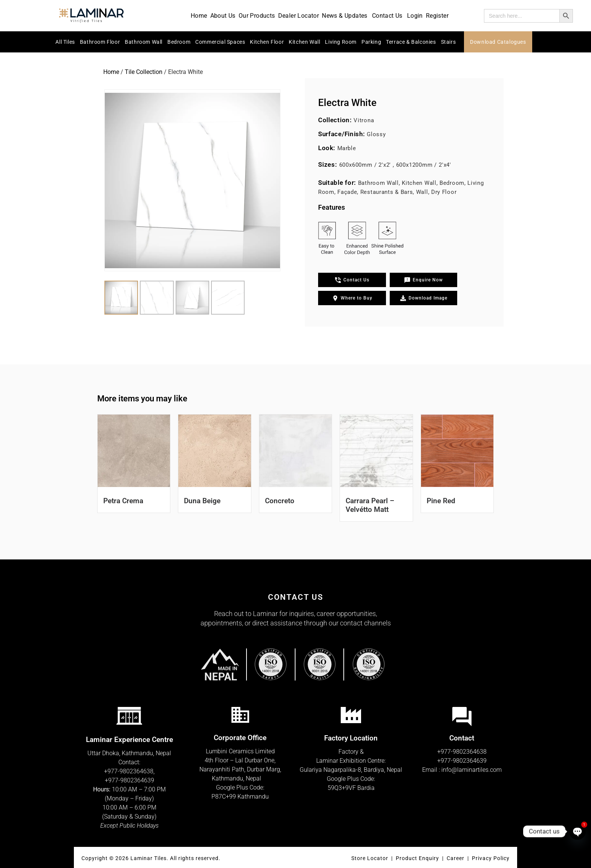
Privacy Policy (491, 858)
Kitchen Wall (304, 42)
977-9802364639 (131, 780)
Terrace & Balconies (411, 42)
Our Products (257, 16)
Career (456, 858)
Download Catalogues (498, 42)
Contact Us (388, 16)
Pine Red (441, 501)
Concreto (280, 501)
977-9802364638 (130, 771)
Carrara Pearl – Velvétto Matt (370, 505)
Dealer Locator (299, 16)
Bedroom (179, 42)
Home (199, 16)
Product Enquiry (417, 858)
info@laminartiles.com (472, 770)
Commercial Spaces (220, 42)
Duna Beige (202, 501)
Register (437, 16)
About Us (223, 16)
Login (415, 16)
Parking (371, 42)
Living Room (341, 42)
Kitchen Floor (267, 42)
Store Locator (370, 858)
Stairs (449, 42)
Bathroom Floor (100, 42)
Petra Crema (123, 501)
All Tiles (65, 42)
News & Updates (345, 16)
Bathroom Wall (144, 42)
